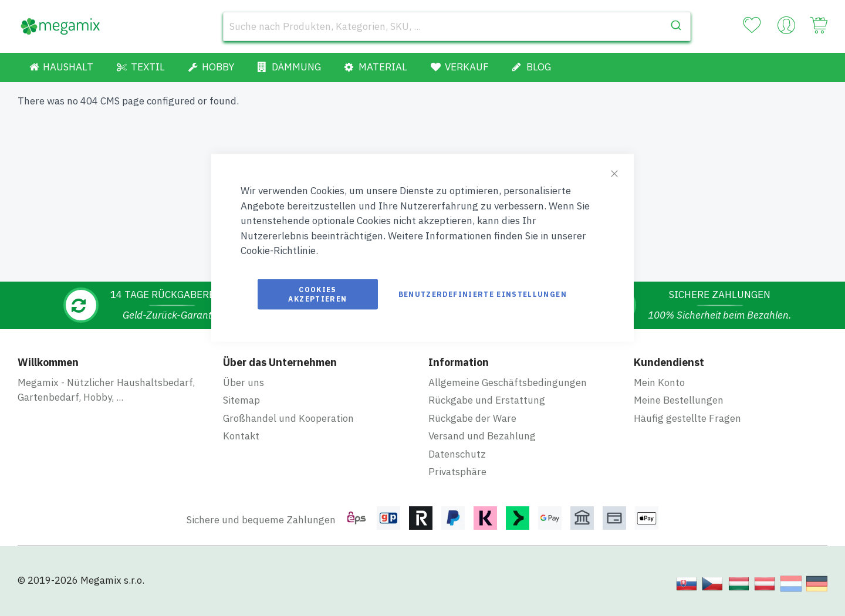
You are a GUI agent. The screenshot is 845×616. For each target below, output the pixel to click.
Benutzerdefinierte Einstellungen (483, 294)
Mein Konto (659, 383)
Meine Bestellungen (679, 400)
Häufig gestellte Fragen (687, 418)
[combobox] (457, 26)
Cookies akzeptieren (317, 294)
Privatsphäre (457, 472)
